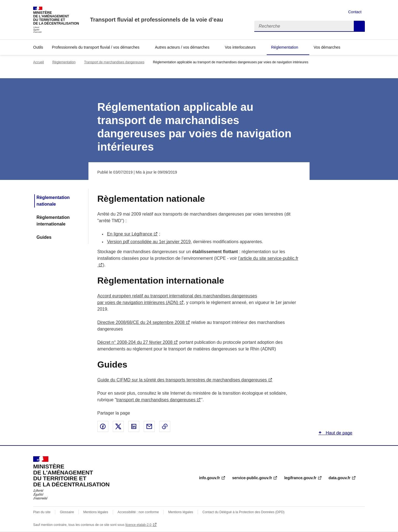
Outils (38, 47)
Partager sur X (118, 426)
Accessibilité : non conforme (138, 512)
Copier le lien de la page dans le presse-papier (165, 426)
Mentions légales (96, 512)
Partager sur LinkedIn (134, 426)
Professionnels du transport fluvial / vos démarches (96, 47)
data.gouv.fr (340, 478)
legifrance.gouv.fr (300, 478)
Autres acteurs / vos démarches (182, 47)
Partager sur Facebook (103, 426)
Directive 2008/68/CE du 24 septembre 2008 (141, 322)
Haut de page (338, 433)
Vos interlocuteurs (240, 47)
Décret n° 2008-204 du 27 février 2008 (135, 342)
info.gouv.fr (210, 478)
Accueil (39, 62)
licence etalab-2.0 (138, 525)
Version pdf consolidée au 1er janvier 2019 (149, 242)
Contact (355, 12)
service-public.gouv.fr (252, 478)
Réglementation (285, 47)
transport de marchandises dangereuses (156, 400)
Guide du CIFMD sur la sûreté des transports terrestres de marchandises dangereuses (182, 380)
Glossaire (67, 512)
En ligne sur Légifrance (130, 234)
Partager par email (149, 426)
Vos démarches (327, 47)
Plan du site (42, 512)
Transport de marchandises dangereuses (114, 62)
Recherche (359, 26)
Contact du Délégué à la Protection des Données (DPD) (243, 512)
